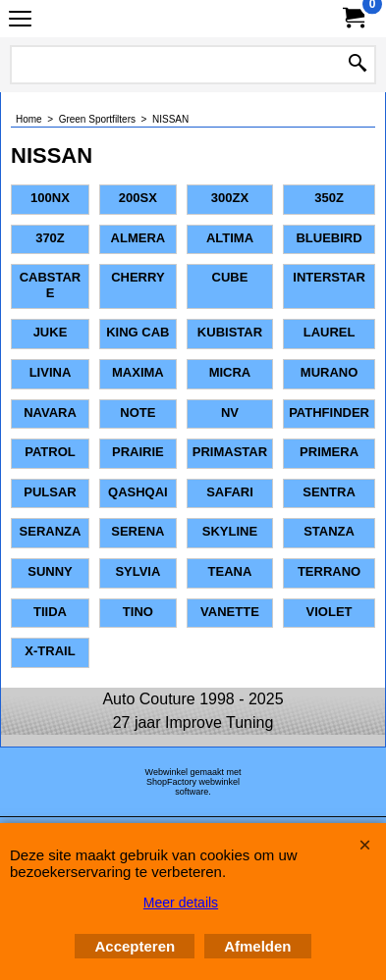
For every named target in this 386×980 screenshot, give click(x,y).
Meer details (181, 903)
